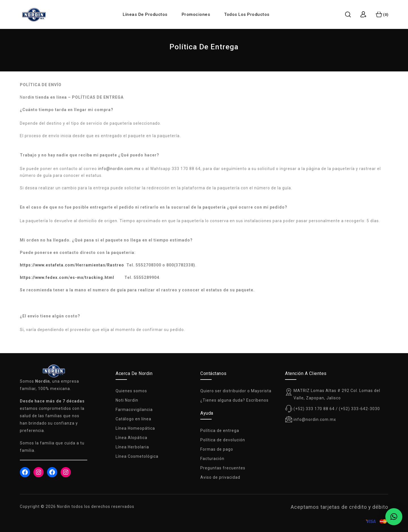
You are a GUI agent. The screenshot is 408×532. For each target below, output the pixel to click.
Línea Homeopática (135, 428)
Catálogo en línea (133, 419)
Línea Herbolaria (132, 447)
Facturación (212, 459)
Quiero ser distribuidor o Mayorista (236, 391)
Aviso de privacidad (220, 477)
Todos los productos (247, 14)
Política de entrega (220, 431)
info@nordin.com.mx (119, 169)
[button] (394, 517)
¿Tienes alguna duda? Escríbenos (234, 400)
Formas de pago (217, 449)
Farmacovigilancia (134, 410)
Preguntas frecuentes (223, 468)
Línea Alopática (131, 438)
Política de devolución (223, 440)
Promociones (196, 14)
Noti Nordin (127, 400)
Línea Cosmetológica (137, 456)
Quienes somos (131, 391)
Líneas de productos (145, 14)
